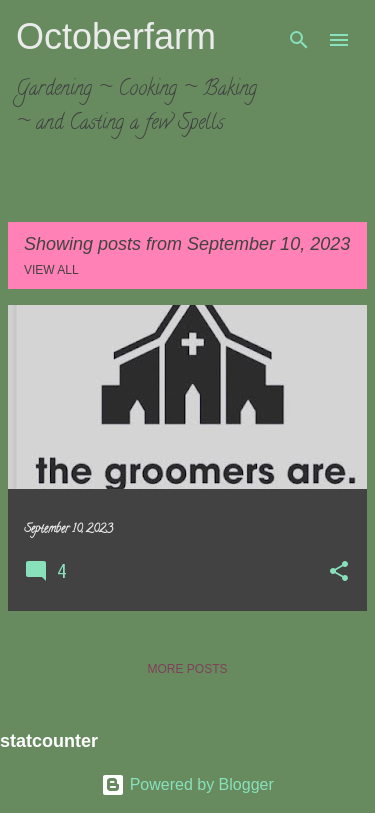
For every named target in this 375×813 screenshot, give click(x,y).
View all (51, 270)
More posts (187, 669)
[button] (339, 573)
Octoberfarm (116, 36)
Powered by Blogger (187, 784)
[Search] (299, 40)
